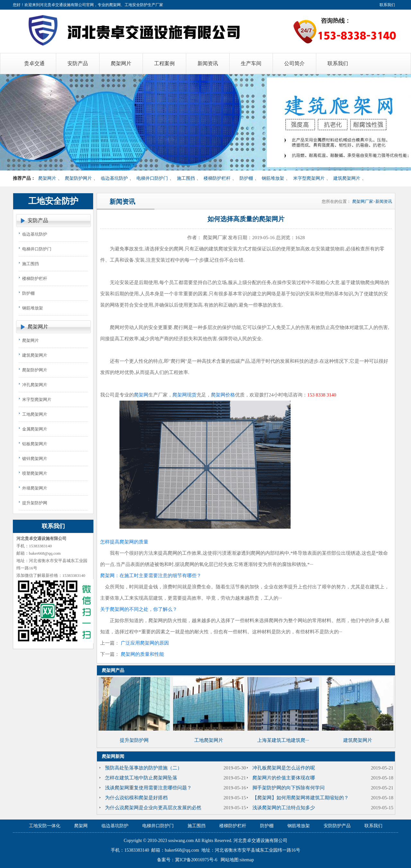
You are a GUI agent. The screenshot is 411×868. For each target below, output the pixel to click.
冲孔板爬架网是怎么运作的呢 (284, 768)
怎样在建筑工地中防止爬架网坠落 (141, 778)
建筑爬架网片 (347, 178)
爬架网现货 (184, 395)
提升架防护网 (35, 503)
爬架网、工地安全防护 (128, 5)
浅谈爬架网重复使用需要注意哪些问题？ (148, 788)
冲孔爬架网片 (35, 385)
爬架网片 (47, 178)
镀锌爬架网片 (35, 459)
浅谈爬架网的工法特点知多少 (284, 808)
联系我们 (387, 5)
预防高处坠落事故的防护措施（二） (144, 768)
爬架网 (141, 395)
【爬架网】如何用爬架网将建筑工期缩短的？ (301, 798)
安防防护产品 (337, 826)
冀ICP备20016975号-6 (196, 860)
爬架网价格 (223, 395)
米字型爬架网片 (309, 178)
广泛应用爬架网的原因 (145, 643)
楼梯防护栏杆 (217, 178)
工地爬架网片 (35, 414)
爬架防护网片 (78, 178)
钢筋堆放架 (273, 178)
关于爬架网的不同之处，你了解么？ (139, 609)
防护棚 (246, 178)
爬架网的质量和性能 (142, 654)
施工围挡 (186, 178)
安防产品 (38, 220)
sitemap (247, 860)
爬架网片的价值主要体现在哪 (284, 778)
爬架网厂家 (363, 201)
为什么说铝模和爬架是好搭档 (136, 798)
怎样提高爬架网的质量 (124, 542)
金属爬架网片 (35, 429)
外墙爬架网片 (35, 488)
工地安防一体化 (45, 826)
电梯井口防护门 (152, 178)
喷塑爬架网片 (35, 473)
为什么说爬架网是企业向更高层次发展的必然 (153, 808)
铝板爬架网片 (35, 444)
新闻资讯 (384, 201)
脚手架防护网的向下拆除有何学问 (289, 788)
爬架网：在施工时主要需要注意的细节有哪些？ (151, 576)
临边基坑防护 (114, 178)
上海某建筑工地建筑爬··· (283, 740)
